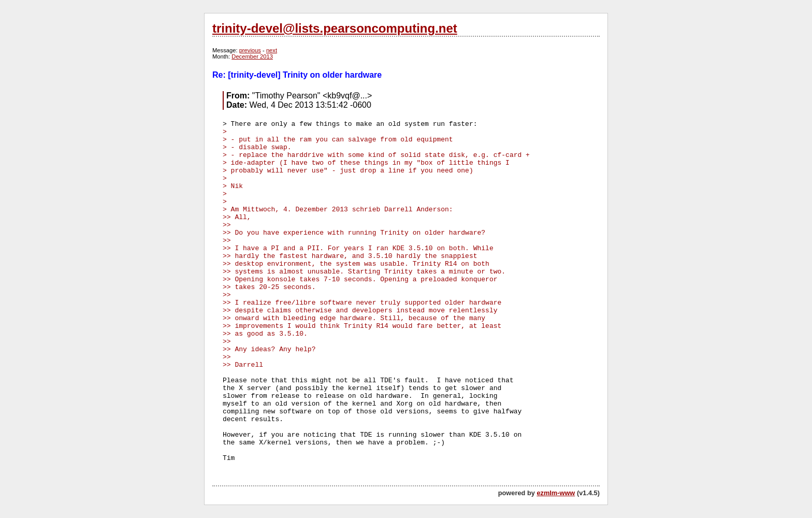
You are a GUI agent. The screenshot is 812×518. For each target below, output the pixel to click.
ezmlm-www (556, 493)
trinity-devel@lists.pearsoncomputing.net (335, 28)
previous (250, 50)
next (272, 50)
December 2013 (252, 56)
